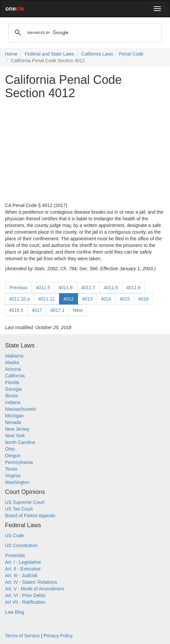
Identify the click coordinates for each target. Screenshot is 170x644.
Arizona (13, 369)
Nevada (13, 422)
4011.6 (65, 288)
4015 (124, 299)
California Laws (97, 54)
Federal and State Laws (49, 54)
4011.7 (88, 288)
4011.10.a (19, 299)
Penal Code (131, 54)
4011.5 (43, 288)
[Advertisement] (85, 151)
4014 (106, 299)
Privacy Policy (58, 636)
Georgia (13, 389)
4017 (37, 310)
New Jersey (17, 429)
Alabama (14, 356)
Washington (17, 482)
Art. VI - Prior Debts (25, 595)
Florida (12, 382)
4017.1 (57, 310)
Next (78, 310)
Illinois (11, 396)
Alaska (12, 362)
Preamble (15, 555)
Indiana (13, 402)
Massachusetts (20, 409)
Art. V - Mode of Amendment (34, 589)
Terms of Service (22, 636)
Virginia (13, 476)
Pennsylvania (19, 462)
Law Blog (15, 612)
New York (15, 436)
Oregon (13, 456)
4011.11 (46, 299)
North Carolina (20, 442)
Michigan (14, 416)
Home (11, 54)
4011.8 (111, 288)
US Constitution (21, 545)
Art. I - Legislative (23, 562)
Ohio (10, 449)
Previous (18, 288)
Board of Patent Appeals (30, 516)
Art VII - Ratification (25, 602)
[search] (84, 33)
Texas (11, 469)
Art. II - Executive (23, 569)
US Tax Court (19, 509)
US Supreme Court (25, 502)
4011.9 (133, 288)
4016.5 (16, 310)
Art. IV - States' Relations (31, 582)
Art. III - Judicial (21, 575)
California (15, 376)
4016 (143, 299)
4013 (87, 299)
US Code (14, 536)
